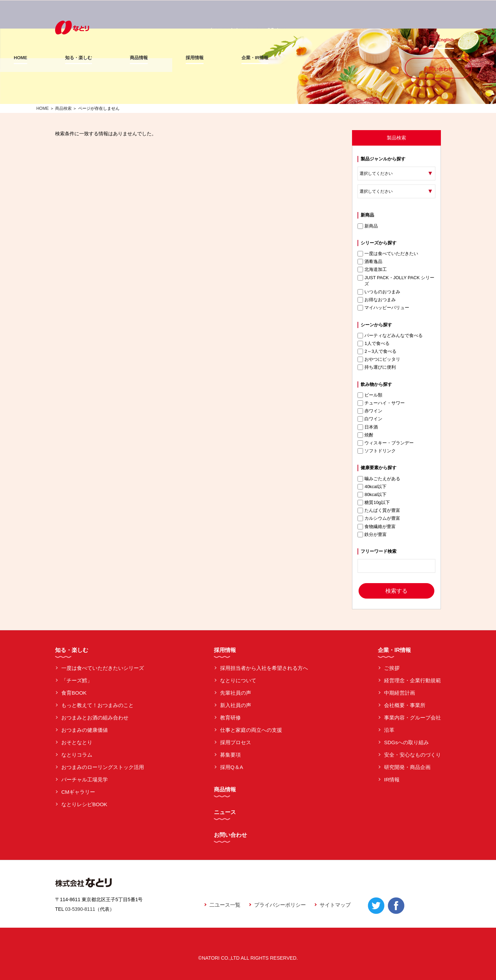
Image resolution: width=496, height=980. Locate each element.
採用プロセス (236, 742)
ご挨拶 (392, 668)
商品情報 (180, 58)
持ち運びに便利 (377, 367)
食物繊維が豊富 (377, 527)
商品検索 (63, 108)
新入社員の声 (236, 705)
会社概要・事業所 (405, 705)
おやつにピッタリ (379, 359)
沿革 (389, 730)
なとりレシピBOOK (84, 804)
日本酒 (368, 427)
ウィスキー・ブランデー (386, 443)
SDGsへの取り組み (406, 742)
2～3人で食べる (377, 351)
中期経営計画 (400, 693)
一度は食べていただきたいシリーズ (103, 668)
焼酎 (365, 435)
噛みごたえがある (379, 479)
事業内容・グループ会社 (412, 718)
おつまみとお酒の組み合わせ (95, 718)
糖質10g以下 (374, 503)
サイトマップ (335, 905)
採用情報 (236, 58)
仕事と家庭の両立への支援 (251, 730)
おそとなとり (77, 742)
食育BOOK (74, 693)
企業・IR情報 (296, 58)
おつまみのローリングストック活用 (103, 767)
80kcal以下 (372, 495)
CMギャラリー (78, 792)
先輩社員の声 (236, 693)
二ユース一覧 (225, 905)
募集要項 (230, 755)
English (451, 35)
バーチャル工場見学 (85, 779)
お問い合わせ (438, 57)
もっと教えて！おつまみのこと (97, 705)
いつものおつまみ (379, 292)
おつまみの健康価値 (85, 730)
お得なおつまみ (377, 300)
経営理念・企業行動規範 (412, 680)
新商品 (368, 226)
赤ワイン (370, 411)
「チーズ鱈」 (77, 680)
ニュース (225, 812)
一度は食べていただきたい (388, 254)
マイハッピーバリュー (383, 308)
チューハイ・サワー (381, 403)
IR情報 (392, 779)
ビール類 (370, 395)
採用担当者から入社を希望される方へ (264, 668)
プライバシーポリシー (280, 905)
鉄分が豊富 (372, 535)
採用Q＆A (232, 767)
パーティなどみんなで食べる (390, 336)
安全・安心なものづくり (412, 755)
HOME (62, 58)
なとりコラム (77, 755)
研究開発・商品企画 (407, 767)
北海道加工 (372, 270)
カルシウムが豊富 (379, 518)
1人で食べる (373, 344)
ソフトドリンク (377, 451)
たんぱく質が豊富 (379, 510)
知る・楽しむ (120, 58)
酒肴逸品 (370, 262)
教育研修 (230, 718)
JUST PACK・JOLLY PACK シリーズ (396, 281)
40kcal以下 (372, 487)
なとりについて (238, 680)
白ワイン (370, 419)
